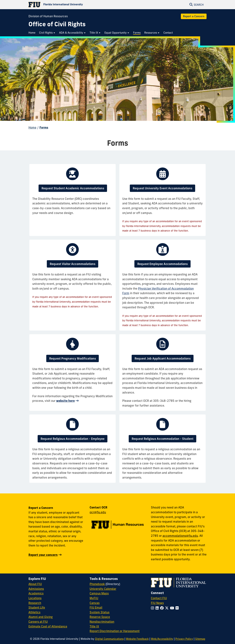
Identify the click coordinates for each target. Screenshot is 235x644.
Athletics (34, 612)
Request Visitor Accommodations (73, 264)
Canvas (95, 603)
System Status (100, 612)
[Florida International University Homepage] (73, 5)
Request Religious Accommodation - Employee (73, 439)
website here (65, 401)
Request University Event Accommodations (162, 188)
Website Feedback (137, 639)
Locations (35, 598)
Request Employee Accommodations (162, 264)
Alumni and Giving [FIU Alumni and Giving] (41, 617)
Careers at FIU (38, 622)
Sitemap (200, 639)
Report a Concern (194, 16)
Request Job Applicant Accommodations (163, 358)
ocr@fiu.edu (98, 512)
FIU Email (96, 607)
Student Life (37, 607)
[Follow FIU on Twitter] (168, 608)
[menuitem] (33, 33)
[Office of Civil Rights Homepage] (57, 24)
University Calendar (103, 589)
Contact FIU (159, 598)
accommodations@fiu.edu (180, 536)
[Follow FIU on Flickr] (178, 608)
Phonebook (97, 584)
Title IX (94, 626)
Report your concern (43, 555)
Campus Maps (99, 593)
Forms (44, 127)
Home (32, 127)
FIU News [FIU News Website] (157, 603)
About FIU (35, 584)
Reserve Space (100, 617)
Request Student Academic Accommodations (73, 188)
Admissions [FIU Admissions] (36, 589)
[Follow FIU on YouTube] (173, 608)
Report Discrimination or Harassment (115, 631)
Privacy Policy (184, 639)
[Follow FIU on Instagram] (153, 608)
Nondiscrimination (102, 622)
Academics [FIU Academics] (36, 593)
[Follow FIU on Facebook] (163, 608)
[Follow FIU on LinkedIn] (158, 608)
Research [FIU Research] (35, 603)
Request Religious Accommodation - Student (162, 439)
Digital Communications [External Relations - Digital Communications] (109, 639)
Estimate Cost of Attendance (48, 626)
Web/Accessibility (162, 639)
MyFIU (94, 598)
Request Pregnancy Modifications (73, 358)
